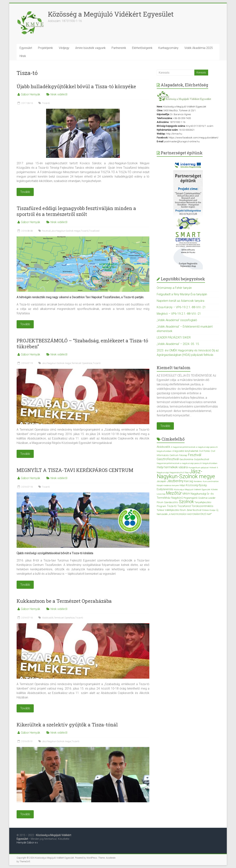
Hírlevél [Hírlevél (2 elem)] (213, 468)
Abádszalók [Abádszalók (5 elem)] (163, 447)
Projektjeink (45, 48)
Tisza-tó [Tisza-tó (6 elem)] (172, 506)
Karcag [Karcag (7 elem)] (189, 481)
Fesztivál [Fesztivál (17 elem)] (195, 455)
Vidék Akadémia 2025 (199, 48)
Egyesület (26, 48)
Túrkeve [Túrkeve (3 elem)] (160, 510)
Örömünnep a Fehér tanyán (174, 288)
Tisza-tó (46, 103)
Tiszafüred (94, 231)
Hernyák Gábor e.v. (28, 843)
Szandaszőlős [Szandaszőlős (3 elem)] (171, 502)
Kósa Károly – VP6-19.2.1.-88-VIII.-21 (181, 307)
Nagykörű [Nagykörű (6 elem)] (177, 498)
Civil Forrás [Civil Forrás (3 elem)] (204, 451)
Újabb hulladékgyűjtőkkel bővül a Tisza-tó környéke (76, 86)
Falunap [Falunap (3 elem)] (183, 455)
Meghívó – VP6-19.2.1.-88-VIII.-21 (179, 314)
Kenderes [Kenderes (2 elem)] (198, 481)
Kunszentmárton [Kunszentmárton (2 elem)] (211, 481)
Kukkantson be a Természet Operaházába (64, 601)
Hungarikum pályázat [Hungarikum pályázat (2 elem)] (199, 468)
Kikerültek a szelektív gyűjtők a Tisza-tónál (67, 725)
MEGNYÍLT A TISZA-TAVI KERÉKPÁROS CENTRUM (75, 470)
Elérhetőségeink (142, 48)
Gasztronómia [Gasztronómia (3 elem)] (186, 459)
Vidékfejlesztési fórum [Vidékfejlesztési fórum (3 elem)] (175, 510)
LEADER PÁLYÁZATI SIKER (174, 337)
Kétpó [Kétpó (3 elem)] (182, 485)
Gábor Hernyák (31, 94)
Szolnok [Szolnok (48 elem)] (186, 502)
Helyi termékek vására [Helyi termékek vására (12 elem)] (172, 467)
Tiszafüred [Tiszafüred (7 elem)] (184, 506)
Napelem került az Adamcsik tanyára (181, 301)
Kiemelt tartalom (174, 368)
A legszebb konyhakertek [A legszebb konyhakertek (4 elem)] (185, 451)
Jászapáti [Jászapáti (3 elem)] (161, 481)
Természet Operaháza (82, 363)
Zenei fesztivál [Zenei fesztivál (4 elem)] (194, 510)
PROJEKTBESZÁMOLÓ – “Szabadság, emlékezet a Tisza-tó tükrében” (82, 343)
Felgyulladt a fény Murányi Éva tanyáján (182, 294)
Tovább (165, 426)
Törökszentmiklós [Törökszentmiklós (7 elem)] (202, 506)
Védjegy (64, 48)
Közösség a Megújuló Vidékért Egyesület (111, 14)
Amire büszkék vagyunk (90, 48)
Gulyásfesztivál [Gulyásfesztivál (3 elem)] (202, 459)
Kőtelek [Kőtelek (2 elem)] (214, 490)
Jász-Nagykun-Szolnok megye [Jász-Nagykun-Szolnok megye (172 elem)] (186, 474)
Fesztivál (46, 231)
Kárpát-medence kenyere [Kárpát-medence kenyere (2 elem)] (168, 485)
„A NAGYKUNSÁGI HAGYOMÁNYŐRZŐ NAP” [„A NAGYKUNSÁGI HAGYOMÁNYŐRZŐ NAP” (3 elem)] (190, 514)
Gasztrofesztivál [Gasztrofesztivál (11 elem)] (168, 459)
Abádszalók (48, 618)
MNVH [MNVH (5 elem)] (186, 494)
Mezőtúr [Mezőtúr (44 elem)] (174, 493)
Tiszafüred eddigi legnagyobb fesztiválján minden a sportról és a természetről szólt (76, 211)
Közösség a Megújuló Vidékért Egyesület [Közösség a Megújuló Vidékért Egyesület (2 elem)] (192, 490)
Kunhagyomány (168, 48)
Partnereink (119, 48)
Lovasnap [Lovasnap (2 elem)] (161, 494)
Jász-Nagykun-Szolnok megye (66, 231)
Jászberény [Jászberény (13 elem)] (175, 481)
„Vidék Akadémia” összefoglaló (177, 320)
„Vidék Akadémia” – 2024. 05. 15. (178, 344)
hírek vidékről (59, 94)
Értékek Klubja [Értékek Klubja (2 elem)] (209, 510)
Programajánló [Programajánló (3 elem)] (190, 498)
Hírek (23, 56)
